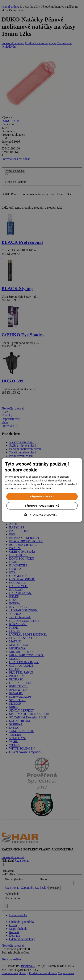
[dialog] (42, 490)
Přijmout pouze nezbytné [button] (42, 506)
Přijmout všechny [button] (42, 497)
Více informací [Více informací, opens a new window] (43, 488)
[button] (42, 515)
